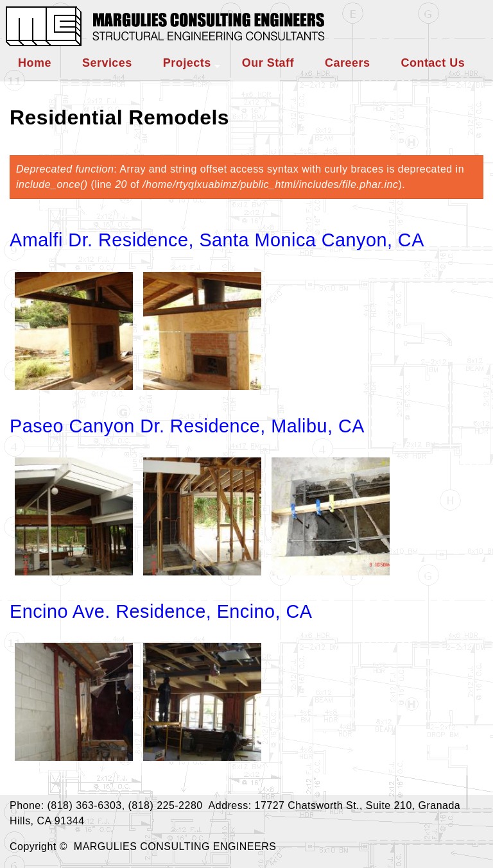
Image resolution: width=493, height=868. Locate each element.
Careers (347, 63)
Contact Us (433, 63)
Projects (187, 63)
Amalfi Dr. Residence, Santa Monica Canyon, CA (217, 240)
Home (35, 63)
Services (107, 63)
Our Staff (268, 63)
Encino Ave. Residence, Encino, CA (161, 611)
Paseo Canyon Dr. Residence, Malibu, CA (187, 426)
